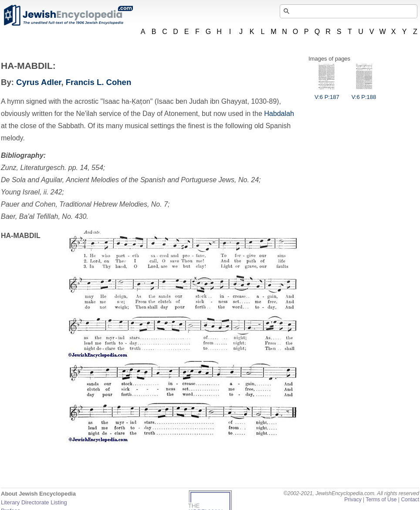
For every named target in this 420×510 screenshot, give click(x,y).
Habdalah (279, 114)
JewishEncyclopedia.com (68, 15)
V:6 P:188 (364, 94)
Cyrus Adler (39, 82)
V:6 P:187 (327, 94)
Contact (410, 500)
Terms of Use (381, 500)
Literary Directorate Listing (34, 502)
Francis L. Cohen (98, 82)
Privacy (353, 500)
